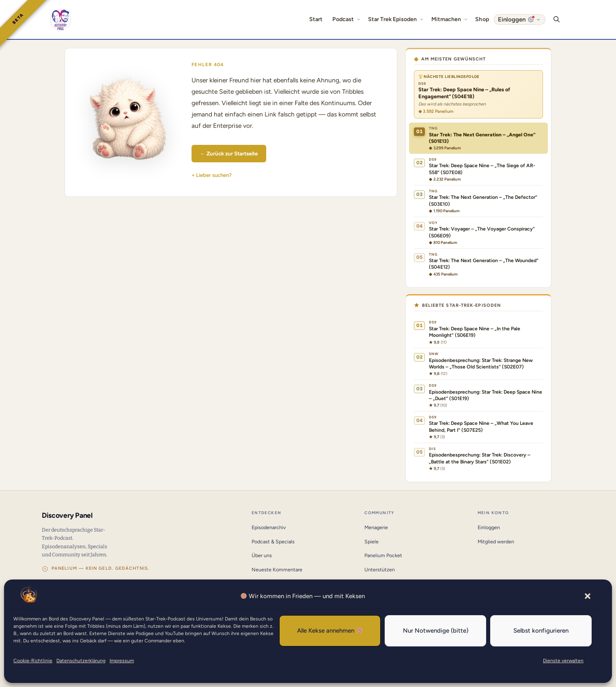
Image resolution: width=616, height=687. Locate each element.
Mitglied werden (496, 542)
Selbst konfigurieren (541, 631)
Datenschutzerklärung (81, 661)
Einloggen (489, 527)
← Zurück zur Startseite (229, 153)
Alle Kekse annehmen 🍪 (330, 631)
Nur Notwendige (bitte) (436, 631)
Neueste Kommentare (277, 570)
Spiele (372, 542)
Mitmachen (451, 19)
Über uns (262, 555)
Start (316, 19)
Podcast (348, 19)
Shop (482, 19)
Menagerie (376, 527)
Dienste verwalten (563, 661)
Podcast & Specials (273, 542)
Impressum (122, 661)
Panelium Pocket (383, 555)
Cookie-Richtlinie (33, 661)
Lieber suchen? (214, 175)
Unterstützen (380, 570)
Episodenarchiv (269, 527)
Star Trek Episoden (397, 19)
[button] (588, 596)
